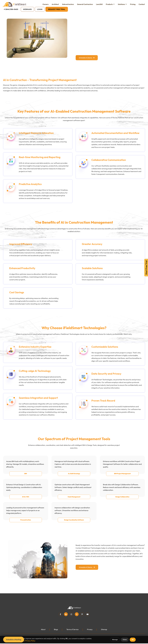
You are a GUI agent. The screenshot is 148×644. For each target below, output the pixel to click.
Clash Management (74, 500)
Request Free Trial (57, 9)
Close (125, 640)
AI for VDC (26, 500)
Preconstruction (26, 523)
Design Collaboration (122, 500)
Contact (142, 4)
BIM (26, 476)
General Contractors (85, 4)
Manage (115, 640)
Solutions (121, 4)
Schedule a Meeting (14, 640)
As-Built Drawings (74, 476)
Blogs (56, 632)
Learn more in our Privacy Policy (24, 641)
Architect (55, 4)
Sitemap (104, 632)
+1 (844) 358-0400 (11, 9)
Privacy (90, 632)
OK (133, 640)
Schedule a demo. (87, 570)
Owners (45, 4)
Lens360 (99, 4)
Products (109, 4)
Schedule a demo (87, 58)
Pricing (133, 4)
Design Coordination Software (74, 523)
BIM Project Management (122, 476)
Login (40, 9)
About (43, 632)
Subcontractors (68, 4)
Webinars (27, 9)
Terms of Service (72, 632)
